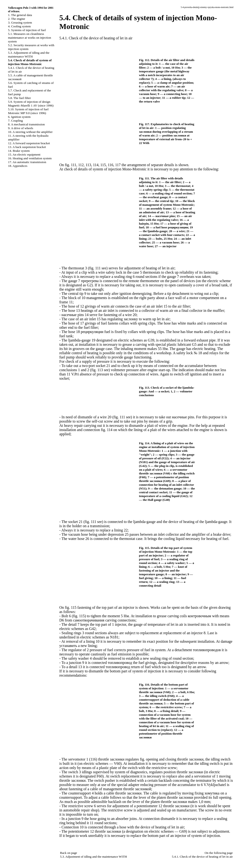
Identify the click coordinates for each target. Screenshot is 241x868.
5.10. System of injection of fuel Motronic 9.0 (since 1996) (28, 111)
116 (110, 165)
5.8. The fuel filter (19, 98)
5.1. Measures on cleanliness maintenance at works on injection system (30, 38)
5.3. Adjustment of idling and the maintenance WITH (29, 55)
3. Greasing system (20, 23)
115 (103, 165)
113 (88, 165)
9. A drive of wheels (21, 128)
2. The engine (17, 19)
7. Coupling (15, 121)
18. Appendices (18, 166)
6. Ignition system (19, 117)
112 (81, 165)
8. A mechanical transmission (26, 124)
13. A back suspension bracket (27, 147)
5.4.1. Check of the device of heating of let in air (96, 38)
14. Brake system (19, 151)
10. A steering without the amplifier (30, 132)
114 (96, 165)
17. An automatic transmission (27, 162)
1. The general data (20, 15)
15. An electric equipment (24, 154)
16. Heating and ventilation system (30, 158)
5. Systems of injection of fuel (27, 30)
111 (74, 165)
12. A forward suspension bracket (29, 143)
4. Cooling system (19, 26)
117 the (121, 165)
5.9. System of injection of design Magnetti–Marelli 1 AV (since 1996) (31, 104)
